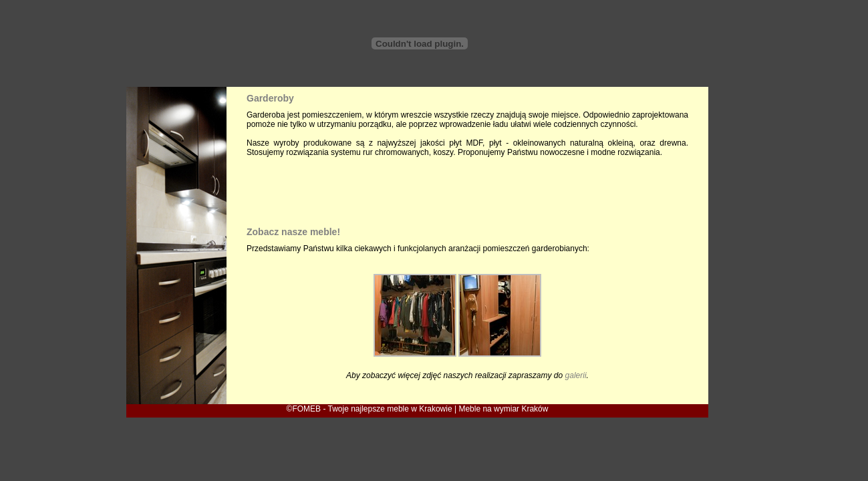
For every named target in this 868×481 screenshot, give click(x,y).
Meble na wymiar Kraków (503, 409)
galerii (576, 375)
